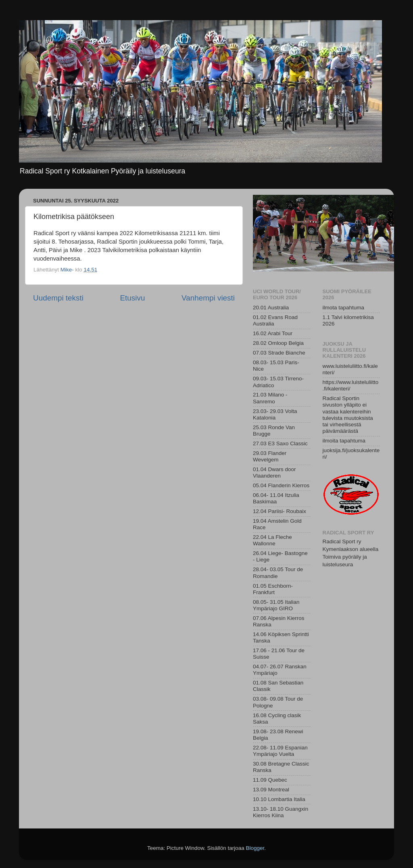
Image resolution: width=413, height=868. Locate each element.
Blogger (255, 848)
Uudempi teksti (58, 298)
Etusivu (133, 298)
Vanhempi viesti (208, 298)
